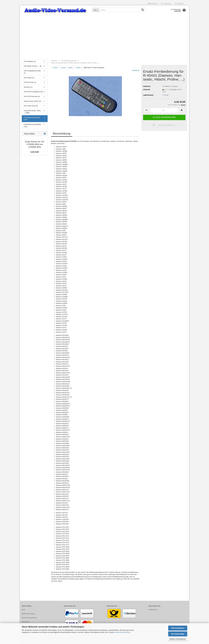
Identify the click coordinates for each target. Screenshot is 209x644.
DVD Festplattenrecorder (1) (32, 72)
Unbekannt (136, 71)
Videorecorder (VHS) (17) (32, 102)
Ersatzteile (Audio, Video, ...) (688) (32, 112)
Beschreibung (62, 134)
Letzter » (79, 68)
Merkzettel (179, 4)
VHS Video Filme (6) (31, 106)
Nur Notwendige (178, 634)
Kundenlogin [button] (166, 4)
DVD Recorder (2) (30, 83)
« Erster (55, 68)
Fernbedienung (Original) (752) (32, 126)
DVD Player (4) (29, 78)
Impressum (26, 622)
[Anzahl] (164, 111)
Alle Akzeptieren (178, 628)
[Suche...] (96, 10)
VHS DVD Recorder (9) (32, 97)
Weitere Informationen (178, 639)
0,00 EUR (35, 152)
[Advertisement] (104, 40)
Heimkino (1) (28, 87)
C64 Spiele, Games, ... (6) (33, 66)
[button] (153, 4)
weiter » (71, 68)
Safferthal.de (153, 610)
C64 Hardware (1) (30, 62)
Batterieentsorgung (28, 614)
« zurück (63, 68)
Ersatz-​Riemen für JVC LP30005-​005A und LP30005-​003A (35, 145)
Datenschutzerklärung (122, 632)
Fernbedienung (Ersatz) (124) (32, 119)
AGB (23, 610)
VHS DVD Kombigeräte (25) (33, 92)
